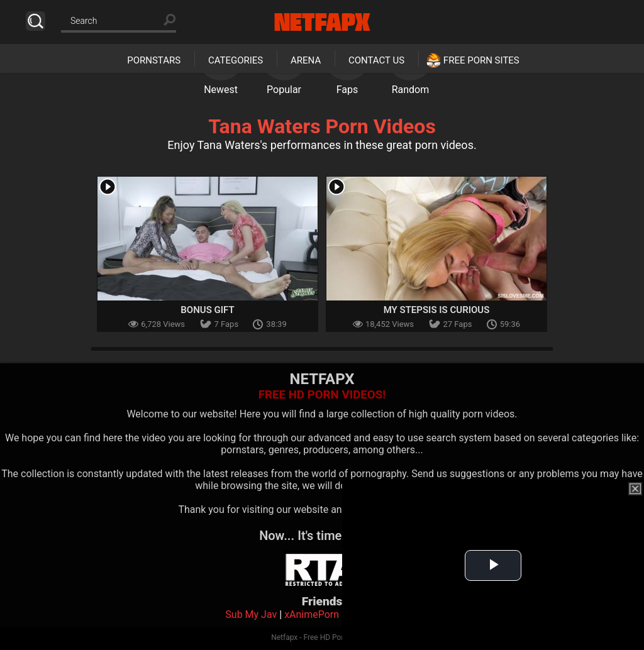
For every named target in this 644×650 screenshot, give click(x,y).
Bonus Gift (207, 310)
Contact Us (376, 60)
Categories (236, 60)
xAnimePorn (312, 614)
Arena (306, 60)
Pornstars (154, 60)
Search (36, 21)
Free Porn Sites (481, 60)
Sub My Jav (251, 614)
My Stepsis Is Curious (437, 310)
